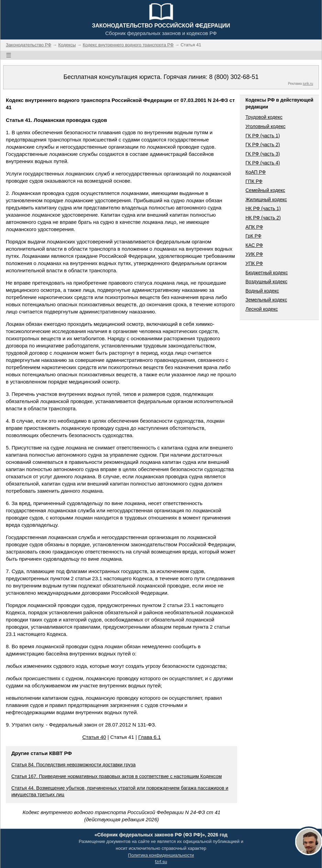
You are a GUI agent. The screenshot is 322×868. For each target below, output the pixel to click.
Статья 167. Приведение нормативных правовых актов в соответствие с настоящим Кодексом (116, 776)
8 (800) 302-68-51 (234, 77)
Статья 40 (94, 737)
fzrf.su (161, 862)
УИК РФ (254, 254)
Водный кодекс (262, 291)
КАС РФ (254, 245)
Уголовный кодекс (265, 126)
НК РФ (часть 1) (263, 208)
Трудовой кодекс (264, 117)
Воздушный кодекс (266, 282)
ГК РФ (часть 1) (263, 136)
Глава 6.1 (149, 737)
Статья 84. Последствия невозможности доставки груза (74, 765)
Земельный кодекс (266, 300)
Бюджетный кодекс (267, 273)
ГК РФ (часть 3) (263, 154)
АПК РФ (254, 227)
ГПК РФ (254, 181)
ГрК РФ (253, 236)
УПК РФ (254, 263)
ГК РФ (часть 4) (263, 163)
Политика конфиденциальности (161, 855)
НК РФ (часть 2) (263, 218)
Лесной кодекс (262, 309)
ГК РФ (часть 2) (263, 145)
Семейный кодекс (265, 190)
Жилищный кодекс (266, 199)
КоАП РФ (256, 172)
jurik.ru (308, 84)
